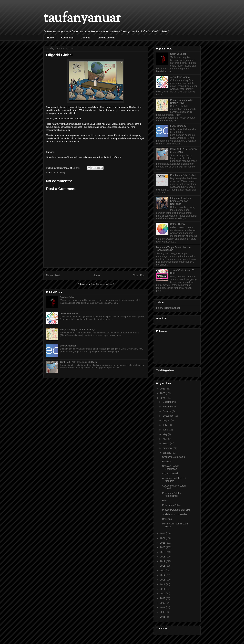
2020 (163, 547)
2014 (163, 575)
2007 (163, 607)
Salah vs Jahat (67, 297)
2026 (163, 389)
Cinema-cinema (106, 38)
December (168, 402)
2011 (163, 589)
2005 (163, 617)
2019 (163, 552)
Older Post (139, 275)
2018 (163, 557)
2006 (163, 612)
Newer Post (53, 275)
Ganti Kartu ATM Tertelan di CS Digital (79, 362)
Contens (86, 38)
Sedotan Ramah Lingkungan (171, 467)
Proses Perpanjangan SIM (176, 510)
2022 (163, 538)
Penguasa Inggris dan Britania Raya (78, 329)
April (165, 439)
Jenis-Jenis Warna (69, 313)
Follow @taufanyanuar (168, 308)
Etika (165, 501)
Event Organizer (68, 346)
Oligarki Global (170, 473)
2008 (163, 603)
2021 (163, 543)
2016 (163, 566)
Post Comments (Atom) (102, 284)
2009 (163, 598)
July (165, 425)
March (166, 444)
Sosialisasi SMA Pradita (175, 514)
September (169, 416)
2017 (163, 561)
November (168, 407)
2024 (163, 398)
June (166, 430)
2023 (163, 533)
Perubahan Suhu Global (183, 175)
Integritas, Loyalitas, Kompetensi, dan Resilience (181, 201)
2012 (163, 584)
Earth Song (59, 172)
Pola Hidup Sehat (171, 505)
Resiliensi (167, 519)
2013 (163, 580)
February (168, 448)
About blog (67, 38)
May (165, 434)
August (167, 420)
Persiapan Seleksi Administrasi (172, 495)
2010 (163, 594)
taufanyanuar (82, 19)
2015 (163, 571)
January (167, 453)
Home (50, 38)
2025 (163, 393)
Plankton (167, 461)
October (167, 411)
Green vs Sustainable (174, 457)
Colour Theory (178, 224)
